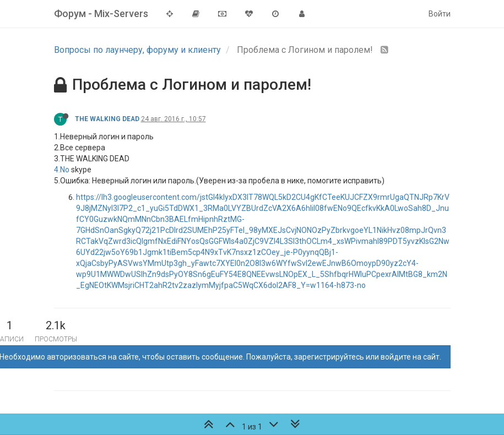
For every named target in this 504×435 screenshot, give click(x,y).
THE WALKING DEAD (107, 119)
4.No (62, 170)
